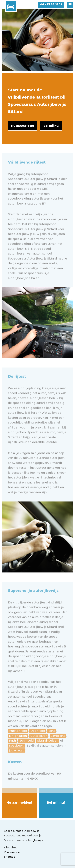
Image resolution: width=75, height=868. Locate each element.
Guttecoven (39, 746)
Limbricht (58, 746)
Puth (12, 751)
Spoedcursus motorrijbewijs (23, 835)
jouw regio (17, 761)
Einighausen (18, 746)
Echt (52, 742)
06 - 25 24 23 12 (51, 4)
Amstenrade (18, 742)
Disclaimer (11, 847)
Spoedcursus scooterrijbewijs (23, 840)
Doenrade (38, 742)
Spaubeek (16, 756)
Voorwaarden (13, 852)
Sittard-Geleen (48, 751)
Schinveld (27, 751)
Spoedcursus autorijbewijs (22, 831)
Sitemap (10, 857)
